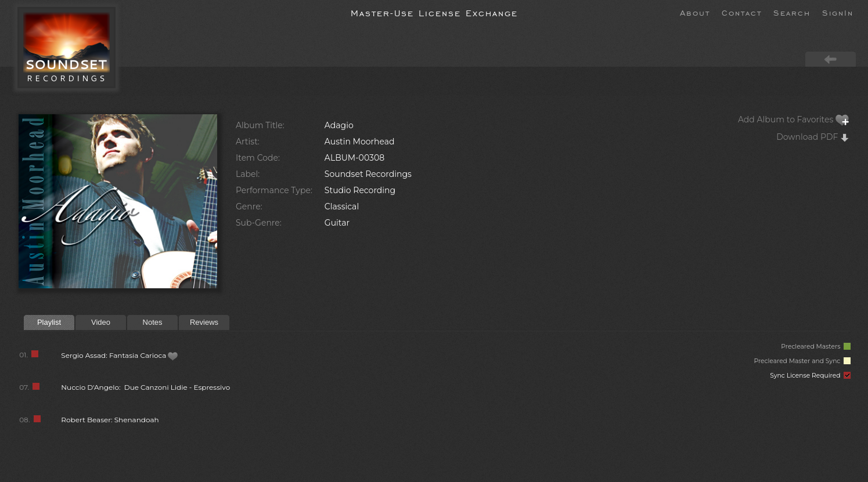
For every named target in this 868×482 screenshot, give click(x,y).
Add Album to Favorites (794, 119)
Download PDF (813, 137)
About (695, 12)
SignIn (838, 12)
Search (792, 12)
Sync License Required (810, 376)
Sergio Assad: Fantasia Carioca (120, 355)
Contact (742, 12)
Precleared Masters (816, 347)
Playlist (49, 322)
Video (101, 322)
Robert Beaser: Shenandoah (110, 420)
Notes (153, 322)
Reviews (204, 322)
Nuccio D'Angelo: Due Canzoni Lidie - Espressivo (145, 387)
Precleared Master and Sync (802, 361)
